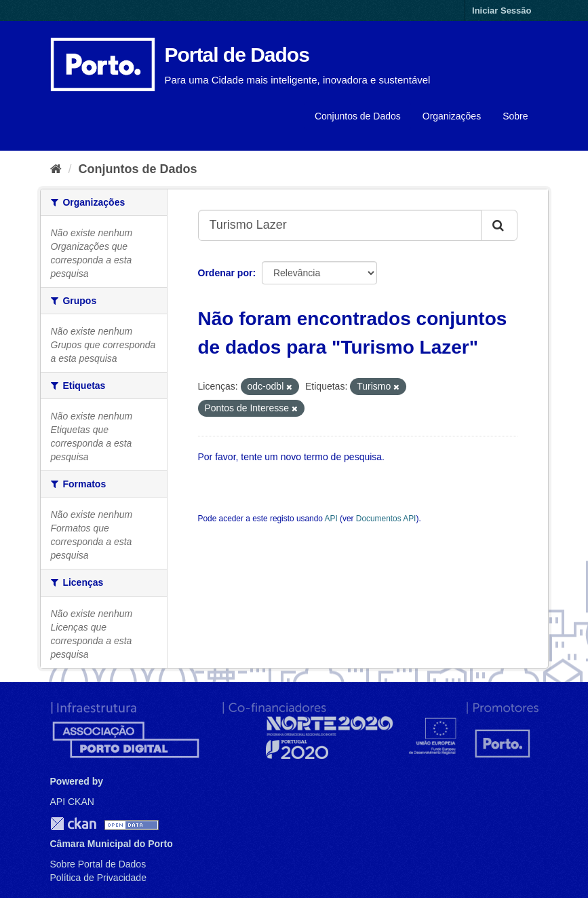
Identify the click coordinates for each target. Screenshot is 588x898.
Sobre (515, 116)
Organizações (452, 116)
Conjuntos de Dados (358, 116)
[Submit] (499, 225)
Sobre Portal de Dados (98, 864)
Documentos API (386, 519)
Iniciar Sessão (502, 11)
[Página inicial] (56, 169)
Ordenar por (226, 273)
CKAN (73, 824)
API (331, 519)
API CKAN (72, 802)
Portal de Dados (237, 55)
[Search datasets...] (340, 225)
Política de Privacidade (98, 878)
